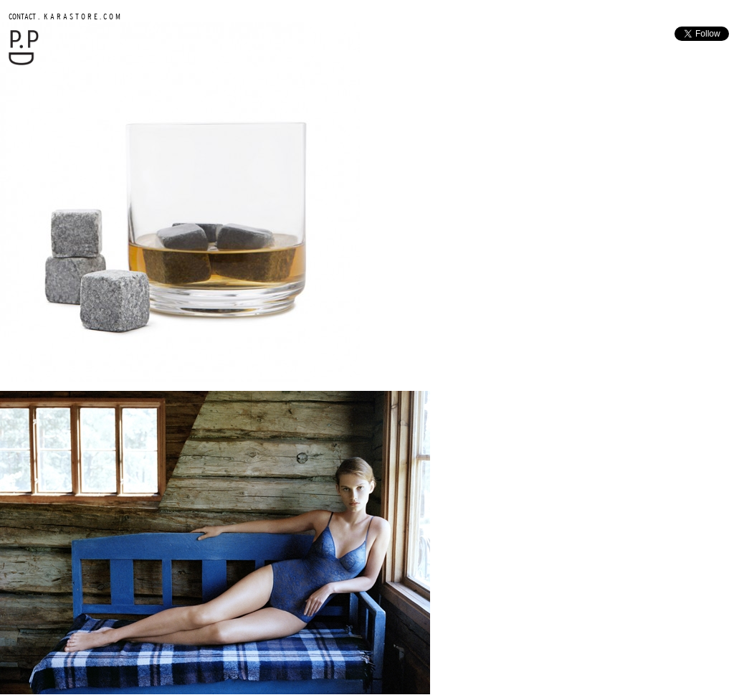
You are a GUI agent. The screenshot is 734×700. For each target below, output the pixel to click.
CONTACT (22, 16)
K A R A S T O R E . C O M (81, 16)
